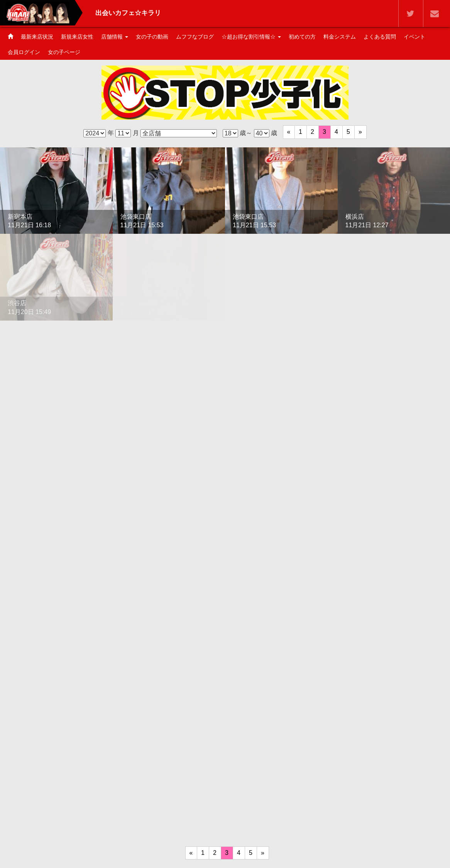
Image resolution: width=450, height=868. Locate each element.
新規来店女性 (77, 37)
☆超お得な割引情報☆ (251, 37)
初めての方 (302, 37)
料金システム (340, 37)
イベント (414, 37)
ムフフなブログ (195, 37)
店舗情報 (115, 37)
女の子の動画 (152, 37)
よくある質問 (380, 37)
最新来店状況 (37, 37)
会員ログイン (24, 52)
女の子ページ (64, 52)
